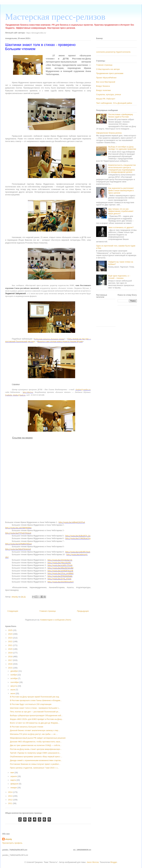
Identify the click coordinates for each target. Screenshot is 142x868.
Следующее (13, 611)
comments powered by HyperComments (113, 52)
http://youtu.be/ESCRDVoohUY (61, 582)
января (14, 788)
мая (12, 772)
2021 (11, 645)
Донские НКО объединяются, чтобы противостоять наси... (36, 742)
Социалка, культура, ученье (109, 94)
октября (14, 678)
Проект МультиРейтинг (106, 78)
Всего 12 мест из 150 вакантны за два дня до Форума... (35, 723)
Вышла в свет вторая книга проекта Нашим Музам (60, 341)
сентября (15, 682)
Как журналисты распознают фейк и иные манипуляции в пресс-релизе (121, 190)
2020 (11, 649)
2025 (11, 630)
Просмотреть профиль (12, 843)
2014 (11, 792)
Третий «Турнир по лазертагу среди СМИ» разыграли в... (35, 753)
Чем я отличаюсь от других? (121, 227)
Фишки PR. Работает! (106, 99)
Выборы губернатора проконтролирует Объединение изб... (36, 715)
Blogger (114, 862)
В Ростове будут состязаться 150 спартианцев (31, 704)
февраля (15, 784)
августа (14, 686)
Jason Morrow (93, 862)
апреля (14, 776)
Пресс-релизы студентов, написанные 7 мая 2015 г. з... (34, 768)
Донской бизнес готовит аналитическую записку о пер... (35, 730)
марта (13, 780)
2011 (11, 803)
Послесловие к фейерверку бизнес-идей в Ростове (121, 116)
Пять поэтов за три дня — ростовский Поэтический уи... (35, 712)
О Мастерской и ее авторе (108, 69)
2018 (11, 657)
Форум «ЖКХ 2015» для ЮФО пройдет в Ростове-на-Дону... (36, 719)
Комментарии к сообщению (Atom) (56, 620)
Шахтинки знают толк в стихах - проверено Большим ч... (35, 708)
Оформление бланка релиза (109, 133)
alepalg (9, 839)
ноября (14, 675)
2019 (11, 653)
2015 (11, 668)
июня (13, 693)
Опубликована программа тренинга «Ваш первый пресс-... (36, 757)
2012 (11, 800)
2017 (11, 660)
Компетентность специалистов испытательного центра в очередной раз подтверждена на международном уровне (122, 169)
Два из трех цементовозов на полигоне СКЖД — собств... (36, 745)
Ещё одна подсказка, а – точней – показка (119, 277)
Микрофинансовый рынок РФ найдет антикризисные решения (38, 738)
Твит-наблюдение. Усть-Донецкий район (114, 103)
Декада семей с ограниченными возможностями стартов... (36, 760)
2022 (11, 641)
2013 (11, 796)
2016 (11, 664)
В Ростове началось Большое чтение (27, 727)
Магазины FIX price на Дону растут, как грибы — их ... (34, 734)
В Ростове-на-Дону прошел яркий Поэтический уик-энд (34, 697)
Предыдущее (83, 611)
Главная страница (48, 611)
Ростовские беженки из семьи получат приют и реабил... (35, 764)
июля (13, 690)
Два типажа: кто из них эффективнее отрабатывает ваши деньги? (121, 211)
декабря (14, 671)
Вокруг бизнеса (103, 86)
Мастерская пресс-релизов (55, 17)
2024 (11, 634)
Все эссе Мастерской (106, 82)
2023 (11, 638)
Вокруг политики (103, 90)
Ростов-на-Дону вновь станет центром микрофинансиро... (36, 749)
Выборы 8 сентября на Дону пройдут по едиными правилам (122, 148)
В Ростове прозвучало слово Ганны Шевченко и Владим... (36, 700)
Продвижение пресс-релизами (110, 73)
